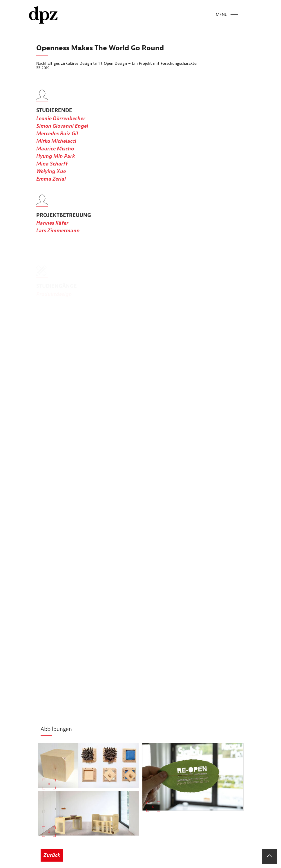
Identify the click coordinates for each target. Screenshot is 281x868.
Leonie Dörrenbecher (61, 127)
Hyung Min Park (56, 165)
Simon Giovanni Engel (62, 135)
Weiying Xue (51, 180)
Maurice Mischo (55, 158)
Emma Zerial (51, 188)
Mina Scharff (52, 173)
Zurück (52, 855)
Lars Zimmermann (58, 240)
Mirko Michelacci (56, 150)
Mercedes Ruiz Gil (57, 142)
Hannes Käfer (52, 232)
